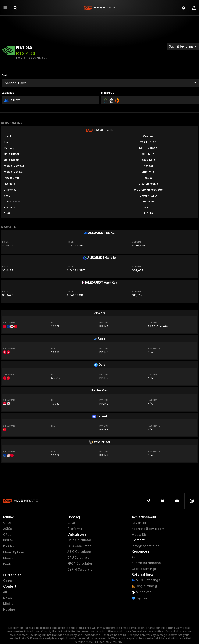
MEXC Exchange (146, 580)
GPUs (7, 523)
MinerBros (142, 592)
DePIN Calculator (80, 569)
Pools (7, 564)
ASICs (8, 529)
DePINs (9, 546)
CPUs (7, 535)
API (134, 557)
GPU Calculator (79, 546)
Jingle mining (144, 586)
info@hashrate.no (145, 546)
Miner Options (14, 552)
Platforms (75, 529)
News (8, 598)
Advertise (139, 523)
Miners (8, 558)
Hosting (9, 610)
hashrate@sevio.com (148, 529)
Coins (8, 581)
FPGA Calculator (80, 564)
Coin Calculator (79, 540)
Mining (8, 604)
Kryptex (139, 598)
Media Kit (139, 535)
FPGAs (8, 540)
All (5, 592)
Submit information (146, 563)
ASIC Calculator (79, 552)
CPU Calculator (79, 558)
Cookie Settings (144, 569)
